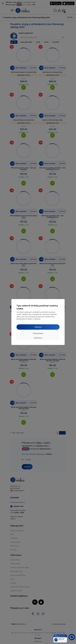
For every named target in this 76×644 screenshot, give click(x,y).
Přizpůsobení (38, 333)
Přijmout (38, 327)
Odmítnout (38, 338)
